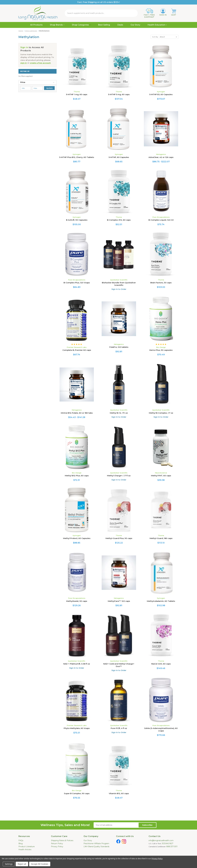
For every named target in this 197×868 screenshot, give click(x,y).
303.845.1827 (168, 844)
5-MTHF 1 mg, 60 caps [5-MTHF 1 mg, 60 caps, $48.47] (77, 94)
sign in (24, 63)
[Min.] (26, 88)
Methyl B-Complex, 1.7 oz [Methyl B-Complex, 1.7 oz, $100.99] (161, 413)
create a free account (40, 63)
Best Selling (104, 25)
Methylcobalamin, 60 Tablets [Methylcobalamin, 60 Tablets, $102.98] (161, 601)
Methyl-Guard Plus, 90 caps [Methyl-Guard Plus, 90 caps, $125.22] (119, 538)
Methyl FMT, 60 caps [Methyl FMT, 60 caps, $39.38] (161, 476)
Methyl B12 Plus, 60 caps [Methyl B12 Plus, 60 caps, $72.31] (77, 476)
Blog (21, 844)
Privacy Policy (57, 847)
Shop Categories (81, 25)
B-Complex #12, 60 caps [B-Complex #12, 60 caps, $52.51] (119, 220)
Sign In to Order (119, 289)
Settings (9, 864)
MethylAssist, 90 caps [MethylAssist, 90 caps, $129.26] (77, 601)
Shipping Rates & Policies (62, 840)
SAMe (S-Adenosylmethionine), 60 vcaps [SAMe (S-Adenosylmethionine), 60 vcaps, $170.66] (161, 729)
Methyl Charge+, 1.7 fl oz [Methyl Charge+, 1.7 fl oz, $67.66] (119, 476)
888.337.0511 (172, 847)
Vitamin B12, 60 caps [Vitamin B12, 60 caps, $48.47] (119, 793)
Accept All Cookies (40, 864)
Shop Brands (57, 25)
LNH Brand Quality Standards (96, 847)
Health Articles (25, 850)
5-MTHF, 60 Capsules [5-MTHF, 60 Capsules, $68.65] (119, 157)
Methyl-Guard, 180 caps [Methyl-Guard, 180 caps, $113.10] (161, 538)
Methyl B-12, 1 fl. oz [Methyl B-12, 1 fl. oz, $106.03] (119, 413)
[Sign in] (163, 12)
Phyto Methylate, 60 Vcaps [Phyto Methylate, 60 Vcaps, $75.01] (77, 728)
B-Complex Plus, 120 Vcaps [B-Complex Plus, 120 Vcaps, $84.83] (77, 283)
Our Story (135, 25)
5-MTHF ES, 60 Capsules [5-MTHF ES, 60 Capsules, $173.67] (161, 94)
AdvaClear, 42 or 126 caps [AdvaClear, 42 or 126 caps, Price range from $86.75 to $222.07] (161, 157)
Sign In (24, 47)
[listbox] (169, 37)
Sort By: (155, 37)
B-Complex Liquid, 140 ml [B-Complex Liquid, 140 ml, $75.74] (161, 220)
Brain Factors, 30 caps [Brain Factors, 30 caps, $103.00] (161, 283)
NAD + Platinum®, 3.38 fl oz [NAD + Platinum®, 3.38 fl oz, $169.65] (77, 664)
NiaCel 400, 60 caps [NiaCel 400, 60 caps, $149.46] (161, 664)
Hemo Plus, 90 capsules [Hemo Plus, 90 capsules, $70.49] (161, 350)
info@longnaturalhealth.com (161, 840)
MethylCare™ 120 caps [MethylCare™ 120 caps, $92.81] (119, 601)
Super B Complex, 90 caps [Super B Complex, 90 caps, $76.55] (77, 793)
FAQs (21, 840)
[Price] (38, 82)
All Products (36, 25)
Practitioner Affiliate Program (96, 844)
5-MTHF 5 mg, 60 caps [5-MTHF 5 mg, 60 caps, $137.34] (119, 94)
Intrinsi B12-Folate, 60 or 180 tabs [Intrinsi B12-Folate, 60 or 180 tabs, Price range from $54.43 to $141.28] (77, 413)
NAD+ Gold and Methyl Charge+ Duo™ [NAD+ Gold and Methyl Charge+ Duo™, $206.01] (119, 665)
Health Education (157, 25)
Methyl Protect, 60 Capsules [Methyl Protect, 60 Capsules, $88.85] (77, 538)
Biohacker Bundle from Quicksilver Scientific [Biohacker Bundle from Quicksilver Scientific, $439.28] (119, 284)
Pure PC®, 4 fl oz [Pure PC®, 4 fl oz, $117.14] (119, 728)
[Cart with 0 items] (174, 12)
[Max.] (37, 88)
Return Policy (57, 844)
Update (49, 88)
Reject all (22, 864)
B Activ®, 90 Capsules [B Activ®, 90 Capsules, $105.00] (77, 220)
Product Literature (27, 847)
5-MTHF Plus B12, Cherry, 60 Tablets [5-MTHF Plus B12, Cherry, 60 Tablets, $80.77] (77, 157)
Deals (120, 25)
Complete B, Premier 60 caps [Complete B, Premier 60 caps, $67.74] (77, 350)
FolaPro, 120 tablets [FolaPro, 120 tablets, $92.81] (119, 347)
